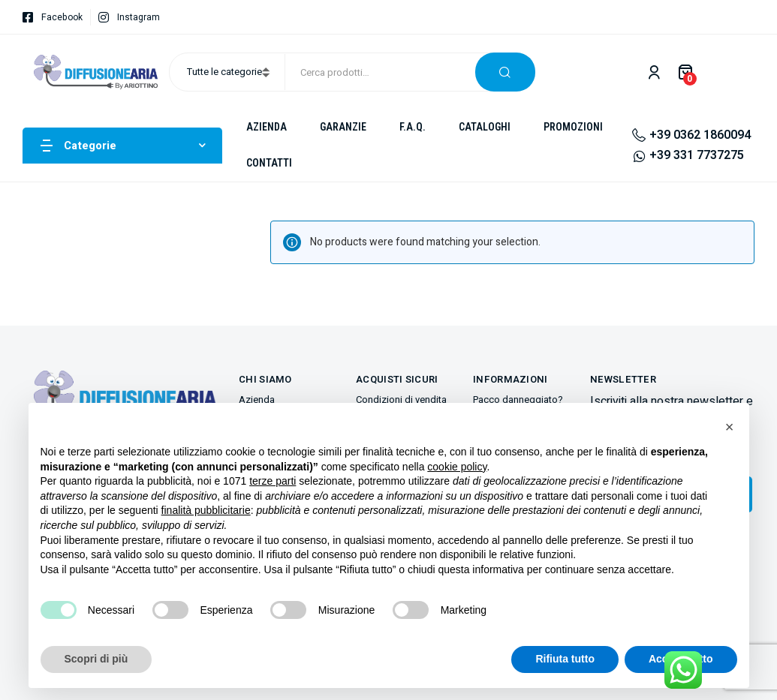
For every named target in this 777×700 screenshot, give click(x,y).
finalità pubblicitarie (206, 510)
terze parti (273, 481)
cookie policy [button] (457, 467)
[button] (730, 427)
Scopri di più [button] (96, 659)
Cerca (505, 72)
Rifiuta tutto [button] (565, 659)
